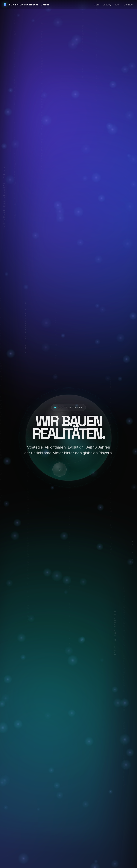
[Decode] (60, 470)
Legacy (107, 5)
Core (97, 5)
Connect (128, 5)
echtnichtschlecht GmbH (26, 5)
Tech (117, 5)
